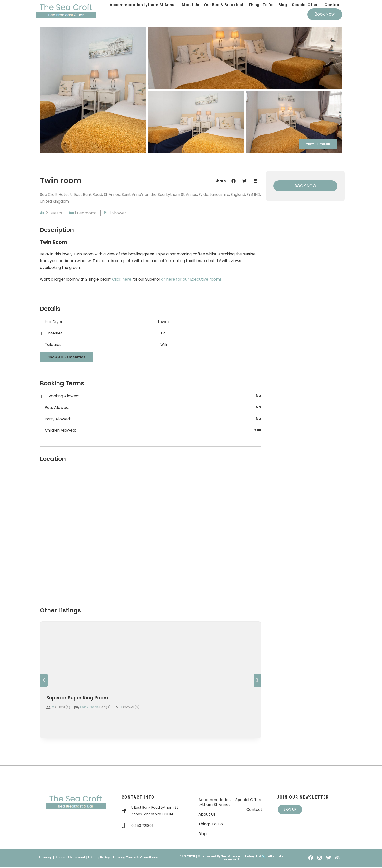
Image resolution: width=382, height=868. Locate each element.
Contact (333, 5)
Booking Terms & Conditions (135, 859)
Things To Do (261, 5)
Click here (125, 281)
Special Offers (306, 5)
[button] (234, 181)
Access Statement (70, 859)
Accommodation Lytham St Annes (143, 5)
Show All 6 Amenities (66, 359)
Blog (283, 5)
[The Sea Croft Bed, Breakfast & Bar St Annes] (151, 530)
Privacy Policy (99, 859)
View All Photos (314, 143)
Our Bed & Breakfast (224, 5)
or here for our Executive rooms (197, 281)
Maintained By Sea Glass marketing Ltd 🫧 (231, 858)
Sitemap (46, 859)
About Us (190, 5)
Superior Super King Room (85, 699)
